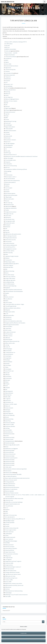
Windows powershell (10, 75)
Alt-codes (8, 517)
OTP (6, 82)
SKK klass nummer (10, 569)
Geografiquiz (8, 358)
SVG (6, 228)
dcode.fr (12, 517)
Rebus (7, 301)
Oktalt (7, 535)
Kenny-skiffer (8, 582)
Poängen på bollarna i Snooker (12, 572)
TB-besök (8, 134)
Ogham (7, 62)
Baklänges (8, 410)
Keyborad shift (9, 136)
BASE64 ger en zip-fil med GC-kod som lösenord (16, 595)
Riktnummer (8, 587)
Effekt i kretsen (9, 336)
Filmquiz (7, 384)
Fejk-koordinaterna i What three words (14, 498)
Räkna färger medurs (10, 262)
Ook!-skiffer (8, 596)
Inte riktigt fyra (9, 97)
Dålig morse (8, 556)
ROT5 (7, 513)
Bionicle (7, 201)
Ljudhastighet (9, 534)
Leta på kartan (9, 299)
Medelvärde (8, 79)
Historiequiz (8, 365)
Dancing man (8, 395)
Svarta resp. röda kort (10, 277)
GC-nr (7, 508)
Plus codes (8, 151)
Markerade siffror (9, 267)
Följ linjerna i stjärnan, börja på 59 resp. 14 (15, 519)
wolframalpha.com (15, 504)
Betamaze (8, 227)
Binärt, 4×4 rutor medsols (11, 101)
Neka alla (23, 637)
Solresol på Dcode (9, 452)
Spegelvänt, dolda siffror (11, 208)
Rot (6, 295)
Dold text (8, 106)
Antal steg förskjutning (11, 286)
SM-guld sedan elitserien (11, 238)
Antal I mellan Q (9, 539)
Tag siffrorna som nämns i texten (13, 574)
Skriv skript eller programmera (13, 180)
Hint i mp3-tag (9, 203)
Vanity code (8, 51)
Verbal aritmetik (9, 408)
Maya (7, 254)
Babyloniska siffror (10, 315)
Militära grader (9, 339)
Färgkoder (8, 288)
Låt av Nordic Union (10, 219)
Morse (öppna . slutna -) (11, 177)
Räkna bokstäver (9, 393)
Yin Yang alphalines (10, 482)
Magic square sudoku (10, 312)
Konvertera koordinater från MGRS (13, 474)
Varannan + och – (9, 84)
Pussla (7, 95)
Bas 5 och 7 (8, 142)
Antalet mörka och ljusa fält (12, 528)
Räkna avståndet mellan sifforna (13, 308)
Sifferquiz (7, 375)
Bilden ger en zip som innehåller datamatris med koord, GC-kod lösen (21, 156)
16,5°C (9, 610)
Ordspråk (7, 388)
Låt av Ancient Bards (10, 179)
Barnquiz (7, 363)
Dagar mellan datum (10, 127)
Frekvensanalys (9, 175)
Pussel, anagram (9, 265)
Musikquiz (8, 360)
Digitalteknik (8, 206)
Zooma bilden (9, 430)
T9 (6, 149)
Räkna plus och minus (10, 576)
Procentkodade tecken (11, 160)
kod (13, 434)
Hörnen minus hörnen (10, 454)
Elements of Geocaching (11, 166)
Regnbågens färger (10, 521)
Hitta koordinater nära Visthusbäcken (14, 291)
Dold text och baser (10, 547)
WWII (7, 118)
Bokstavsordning (9, 419)
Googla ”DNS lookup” (10, 278)
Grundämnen (8, 58)
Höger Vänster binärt (10, 552)
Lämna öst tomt (9, 500)
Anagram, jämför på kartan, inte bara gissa (15, 323)
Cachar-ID (8, 347)
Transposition (9, 260)
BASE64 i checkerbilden (11, 49)
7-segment (8, 399)
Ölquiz (7, 367)
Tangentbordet (9, 558)
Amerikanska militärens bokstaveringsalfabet (16, 469)
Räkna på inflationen (10, 484)
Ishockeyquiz (8, 369)
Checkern (8, 71)
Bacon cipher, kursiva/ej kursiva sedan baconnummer (17, 478)
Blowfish (7, 192)
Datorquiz (8, 380)
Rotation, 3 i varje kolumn (11, 489)
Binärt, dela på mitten (10, 90)
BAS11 (7, 60)
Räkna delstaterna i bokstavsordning (14, 591)
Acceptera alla (23, 633)
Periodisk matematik (10, 537)
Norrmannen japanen (10, 193)
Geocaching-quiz (9, 354)
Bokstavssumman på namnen (12, 487)
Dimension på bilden (10, 423)
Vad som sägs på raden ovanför (12, 445)
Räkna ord (8, 94)
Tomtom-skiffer (9, 580)
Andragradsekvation (10, 441)
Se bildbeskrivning (10, 282)
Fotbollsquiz (8, 356)
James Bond (8, 328)
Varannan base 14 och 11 (11, 155)
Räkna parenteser (9, 545)
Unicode (7, 230)
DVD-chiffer (8, 397)
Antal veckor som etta (10, 240)
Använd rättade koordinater (12, 66)
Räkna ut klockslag (10, 271)
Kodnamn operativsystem (11, 458)
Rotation (7, 184)
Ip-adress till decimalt (10, 332)
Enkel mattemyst (9, 532)
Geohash (7, 132)
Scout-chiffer (8, 64)
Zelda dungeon (9, 147)
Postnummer (8, 241)
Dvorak (7, 417)
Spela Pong (8, 421)
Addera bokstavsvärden (11, 131)
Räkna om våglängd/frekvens (12, 99)
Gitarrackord (8, 471)
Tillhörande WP (9, 129)
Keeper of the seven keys (11, 515)
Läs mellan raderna (10, 251)
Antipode (8, 110)
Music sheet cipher (10, 199)
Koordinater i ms (9, 402)
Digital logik (8, 108)
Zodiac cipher (8, 467)
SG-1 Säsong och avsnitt (11, 236)
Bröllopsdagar (9, 349)
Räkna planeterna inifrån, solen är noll (14, 585)
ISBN (6, 511)
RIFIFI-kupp (8, 153)
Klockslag (8, 92)
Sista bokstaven (9, 432)
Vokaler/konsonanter (10, 112)
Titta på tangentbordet (11, 306)
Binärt (7, 447)
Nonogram (8, 225)
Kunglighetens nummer (11, 249)
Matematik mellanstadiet (11, 195)
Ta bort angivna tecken (11, 530)
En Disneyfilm (9, 164)
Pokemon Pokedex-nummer (12, 493)
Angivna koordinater (10, 55)
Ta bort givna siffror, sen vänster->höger (15, 304)
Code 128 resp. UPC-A (10, 247)
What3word (8, 217)
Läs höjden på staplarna (11, 476)
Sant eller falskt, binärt (11, 571)
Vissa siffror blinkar (10, 275)
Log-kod (7, 114)
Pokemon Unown (9, 439)
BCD (6, 173)
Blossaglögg (8, 171)
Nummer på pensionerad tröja (12, 341)
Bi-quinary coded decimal (11, 245)
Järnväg (7, 345)
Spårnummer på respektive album (13, 234)
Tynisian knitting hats (10, 70)
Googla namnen (9, 565)
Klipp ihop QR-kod (10, 550)
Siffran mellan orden (10, 343)
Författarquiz (8, 378)
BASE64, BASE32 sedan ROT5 (12, 264)
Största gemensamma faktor (12, 325)
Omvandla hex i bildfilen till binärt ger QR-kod (16, 169)
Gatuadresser (8, 317)
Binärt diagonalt (9, 413)
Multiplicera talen (10, 204)
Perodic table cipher (10, 223)
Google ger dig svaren (10, 280)
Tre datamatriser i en (10, 352)
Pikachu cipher (9, 473)
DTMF (7, 103)
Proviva (7, 119)
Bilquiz (7, 382)
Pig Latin (7, 232)
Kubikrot (7, 510)
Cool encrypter (9, 188)
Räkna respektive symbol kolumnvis (14, 290)
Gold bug (7, 428)
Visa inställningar (24, 641)
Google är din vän (9, 214)
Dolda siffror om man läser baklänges (14, 502)
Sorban (7, 436)
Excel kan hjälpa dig (10, 415)
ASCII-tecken (8, 330)
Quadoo (7, 293)
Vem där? (7, 373)
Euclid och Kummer (10, 243)
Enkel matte (8, 216)
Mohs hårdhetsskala (10, 486)
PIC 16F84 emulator (10, 284)
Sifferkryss (8, 338)
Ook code (7, 45)
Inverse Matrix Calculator (11, 548)
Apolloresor (8, 400)
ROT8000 (7, 543)
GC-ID (7, 314)
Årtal (7, 386)
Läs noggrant (8, 559)
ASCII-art (7, 47)
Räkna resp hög (9, 253)
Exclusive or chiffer (10, 424)
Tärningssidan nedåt (10, 221)
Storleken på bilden (10, 522)
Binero (7, 273)
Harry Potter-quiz (9, 371)
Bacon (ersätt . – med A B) (11, 53)
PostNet (7, 526)
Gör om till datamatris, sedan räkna (14, 321)
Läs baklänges (9, 125)
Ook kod (7, 190)
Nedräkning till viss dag (11, 121)
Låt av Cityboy (9, 302)
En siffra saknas (9, 44)
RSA (6, 269)
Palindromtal (8, 319)
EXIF (6, 105)
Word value (8, 138)
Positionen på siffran (10, 426)
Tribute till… (8, 77)
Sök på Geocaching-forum (11, 578)
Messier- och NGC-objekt (11, 404)
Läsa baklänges (9, 86)
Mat (6, 389)
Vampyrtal (8, 162)
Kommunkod (8, 351)
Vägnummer (8, 68)
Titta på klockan (9, 506)
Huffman (7, 186)
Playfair (7, 210)
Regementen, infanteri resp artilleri (14, 583)
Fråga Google (8, 197)
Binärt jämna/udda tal (10, 182)
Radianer (7, 258)
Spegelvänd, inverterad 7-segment (13, 561)
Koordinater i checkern (11, 140)
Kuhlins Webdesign (8, 2)
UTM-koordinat (9, 334)
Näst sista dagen (9, 158)
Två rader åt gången (10, 143)
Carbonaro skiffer (9, 563)
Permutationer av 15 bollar (12, 554)
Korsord (7, 524)
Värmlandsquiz (9, 362)
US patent (8, 81)
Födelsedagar (8, 593)
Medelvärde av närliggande (11, 449)
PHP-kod (7, 88)
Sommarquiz (8, 376)
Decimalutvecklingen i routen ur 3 (13, 567)
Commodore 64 (9, 73)
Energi (7, 116)
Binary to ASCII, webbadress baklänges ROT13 (16, 42)
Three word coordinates (11, 57)
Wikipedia (8, 310)
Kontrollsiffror (9, 326)
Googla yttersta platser (11, 212)
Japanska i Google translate (12, 256)
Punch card (8, 123)
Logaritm (8, 504)
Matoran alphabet (10, 491)
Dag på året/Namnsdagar (11, 541)
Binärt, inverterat (9, 297)
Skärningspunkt (9, 145)
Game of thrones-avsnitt (11, 480)
